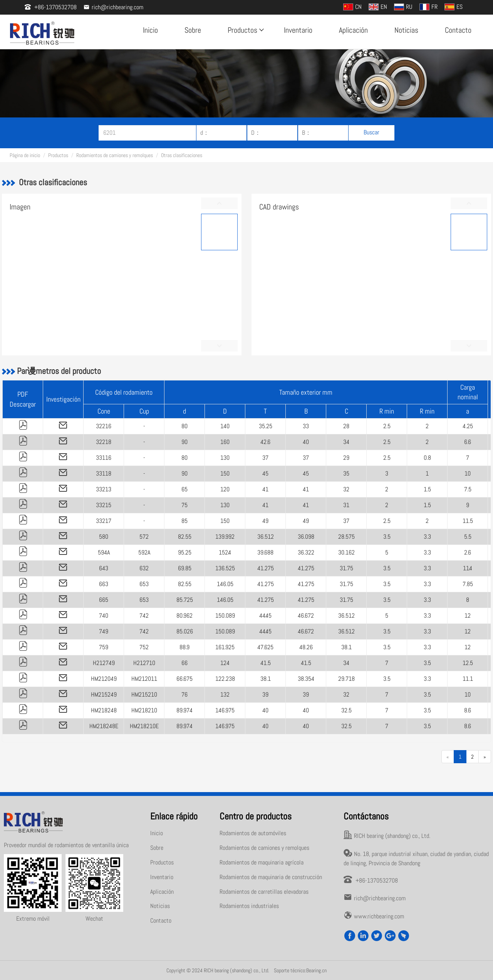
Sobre (193, 30)
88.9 (184, 647)
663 (104, 584)
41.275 (266, 568)
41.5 (266, 663)
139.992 (225, 537)
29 (346, 458)
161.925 (225, 647)
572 (144, 537)
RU (403, 7)
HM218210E (144, 726)
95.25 (185, 552)
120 (225, 489)
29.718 (346, 679)
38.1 (346, 647)
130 (225, 458)
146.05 (225, 584)
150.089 (225, 616)
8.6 (468, 710)
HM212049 (104, 679)
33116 (104, 458)
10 (468, 473)
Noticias (406, 30)
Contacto (458, 30)
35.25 (266, 426)
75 (184, 505)
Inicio (150, 30)
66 (184, 663)
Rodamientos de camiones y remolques (115, 155)
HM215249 (104, 694)
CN (352, 7)
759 (104, 647)
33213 (104, 489)
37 (265, 458)
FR (428, 7)
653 (144, 584)
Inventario (298, 30)
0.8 (427, 458)
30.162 (346, 552)
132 (225, 694)
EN (378, 7)
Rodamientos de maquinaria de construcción (271, 877)
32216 (104, 426)
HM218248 (104, 710)
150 (225, 473)
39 (265, 694)
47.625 (265, 647)
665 (104, 600)
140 (225, 426)
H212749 (104, 663)
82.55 (185, 537)
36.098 (306, 537)
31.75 (346, 568)
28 (346, 426)
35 (346, 473)
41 (265, 489)
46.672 (306, 616)
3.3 (427, 537)
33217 (104, 521)
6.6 (468, 442)
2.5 (387, 426)
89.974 (184, 710)
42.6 (265, 442)
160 (225, 442)
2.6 (468, 552)
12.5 (468, 663)
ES (454, 7)
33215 (104, 505)
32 (346, 489)
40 (306, 442)
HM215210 (144, 694)
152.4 (225, 552)
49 (265, 521)
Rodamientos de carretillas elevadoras (264, 892)
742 (144, 616)
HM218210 (144, 710)
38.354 (306, 679)
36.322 (306, 552)
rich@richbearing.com (113, 7)
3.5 (387, 537)
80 (184, 426)
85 (184, 521)
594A (104, 552)
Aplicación (353, 30)
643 (104, 568)
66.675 (184, 679)
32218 (104, 442)
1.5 (427, 489)
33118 (104, 473)
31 (346, 505)
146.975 (225, 710)
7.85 (468, 584)
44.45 (265, 616)
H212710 (144, 663)
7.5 (468, 489)
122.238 (225, 679)
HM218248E (104, 726)
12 (468, 616)
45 (265, 473)
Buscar (371, 132)
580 (104, 537)
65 (184, 489)
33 (306, 426)
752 (144, 647)
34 (346, 442)
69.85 (185, 568)
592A (144, 552)
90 (184, 442)
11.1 (468, 679)
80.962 (184, 616)
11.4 (468, 568)
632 (144, 568)
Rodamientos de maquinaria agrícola (262, 862)
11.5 (468, 521)
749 (104, 631)
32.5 (346, 710)
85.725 (185, 600)
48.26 (306, 647)
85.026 (185, 631)
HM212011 (144, 679)
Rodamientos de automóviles (253, 833)
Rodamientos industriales (249, 906)
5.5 (468, 537)
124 (225, 663)
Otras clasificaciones (182, 155)
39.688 (265, 552)
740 (104, 616)
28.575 (346, 537)
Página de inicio (25, 155)
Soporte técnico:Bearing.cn (300, 970)
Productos (245, 30)
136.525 (225, 568)
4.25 (468, 426)
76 (184, 694)
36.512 (266, 537)
